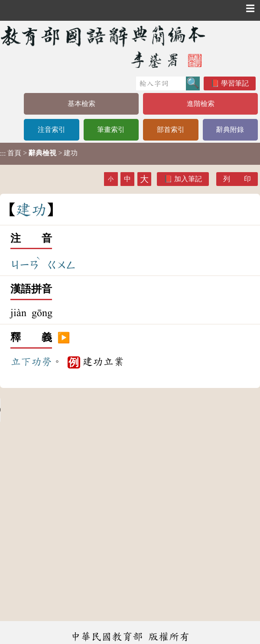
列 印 (237, 179)
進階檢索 (201, 104)
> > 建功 (39, 153)
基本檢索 (81, 104)
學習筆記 (235, 83)
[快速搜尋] (161, 83)
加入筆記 (188, 179)
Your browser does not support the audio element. (65, 410)
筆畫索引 (111, 130)
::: (3, 154)
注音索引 (52, 130)
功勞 (42, 362)
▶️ (64, 338)
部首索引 (171, 130)
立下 (21, 362)
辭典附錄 (230, 130)
